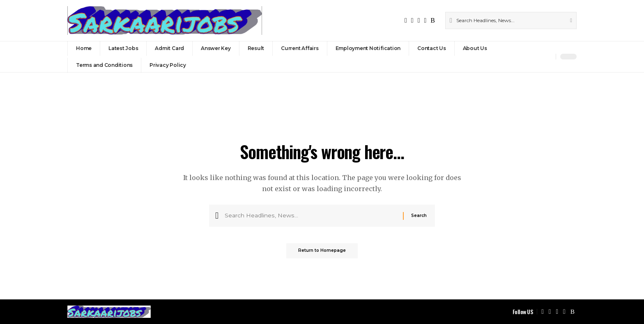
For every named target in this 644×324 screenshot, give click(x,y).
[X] (412, 20)
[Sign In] (532, 57)
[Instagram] (425, 20)
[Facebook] (406, 20)
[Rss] (433, 20)
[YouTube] (419, 20)
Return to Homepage (322, 253)
